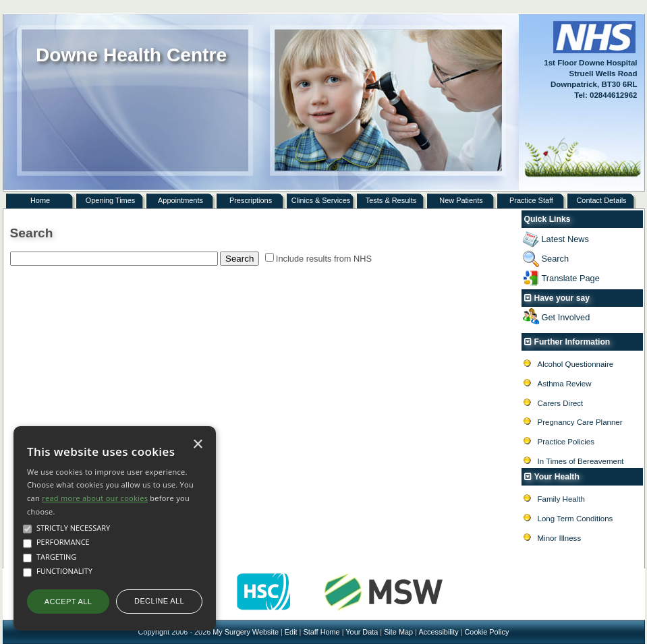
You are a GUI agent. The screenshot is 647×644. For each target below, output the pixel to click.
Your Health (557, 477)
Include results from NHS (324, 259)
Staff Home (321, 632)
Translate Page (571, 278)
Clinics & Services (321, 200)
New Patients (461, 200)
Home (40, 200)
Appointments (180, 200)
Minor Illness (560, 538)
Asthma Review (565, 384)
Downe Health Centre (131, 55)
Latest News (565, 239)
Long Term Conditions (575, 519)
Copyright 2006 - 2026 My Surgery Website (208, 632)
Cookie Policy (486, 632)
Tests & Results (391, 200)
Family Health (561, 499)
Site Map (398, 632)
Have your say (562, 298)
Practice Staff (531, 200)
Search (556, 259)
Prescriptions (251, 200)
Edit (291, 632)
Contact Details (601, 200)
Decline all (159, 601)
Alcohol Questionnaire (576, 364)
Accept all (68, 602)
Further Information (572, 342)
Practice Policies (566, 442)
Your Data (362, 632)
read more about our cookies (95, 498)
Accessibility (438, 632)
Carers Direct (561, 403)
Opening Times (111, 200)
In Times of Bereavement (581, 461)
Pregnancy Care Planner (580, 422)
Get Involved (566, 317)
